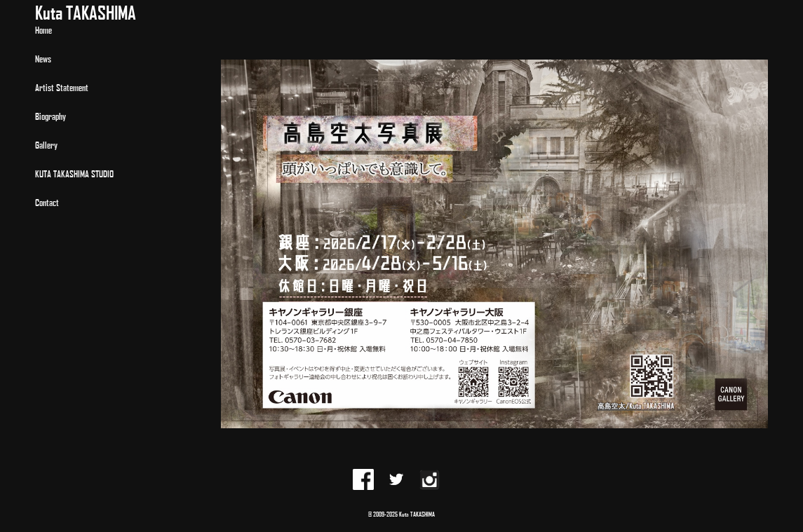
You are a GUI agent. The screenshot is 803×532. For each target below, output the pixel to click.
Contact (47, 202)
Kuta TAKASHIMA (86, 12)
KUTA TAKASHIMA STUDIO (74, 173)
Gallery (46, 145)
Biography (50, 116)
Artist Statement (62, 87)
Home (43, 30)
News (43, 59)
